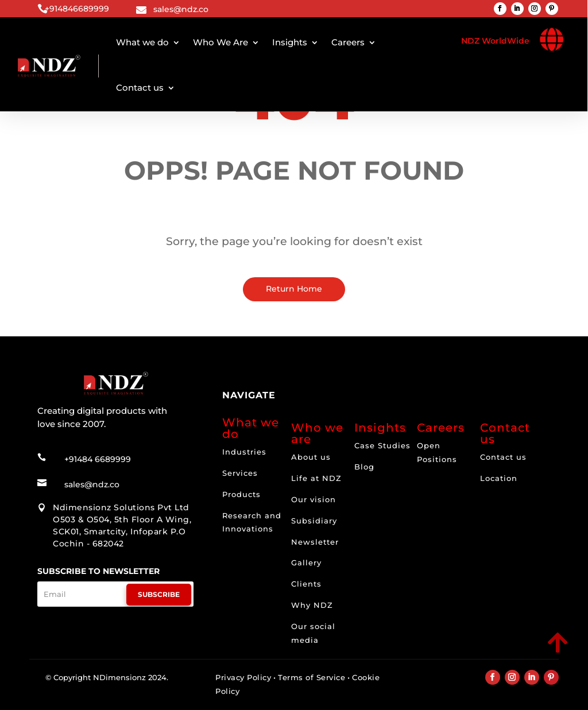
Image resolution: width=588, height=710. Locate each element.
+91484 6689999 (98, 459)
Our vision (314, 499)
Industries (244, 452)
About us (311, 457)
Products (241, 494)
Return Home (294, 289)
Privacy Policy (243, 677)
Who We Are (220, 42)
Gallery (306, 562)
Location (499, 478)
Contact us (140, 88)
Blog (364, 467)
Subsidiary (314, 521)
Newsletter (315, 542)
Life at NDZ (316, 478)
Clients (306, 584)
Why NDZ (312, 605)
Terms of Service (312, 677)
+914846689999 (77, 9)
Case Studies (382, 445)
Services (240, 473)
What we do (142, 42)
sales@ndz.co (181, 9)
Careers (348, 42)
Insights (290, 42)
